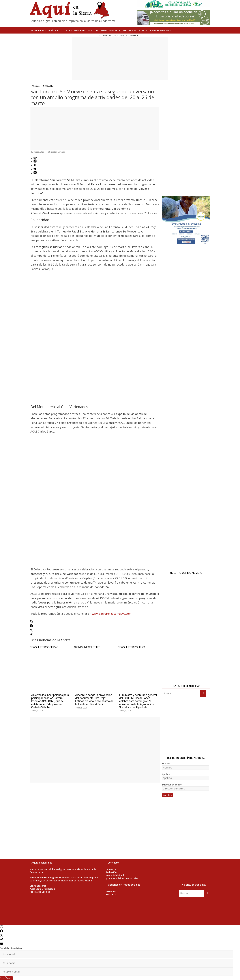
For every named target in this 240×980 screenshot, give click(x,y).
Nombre (166, 764)
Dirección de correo (172, 785)
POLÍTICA (53, 30)
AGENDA (143, 30)
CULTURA (93, 30)
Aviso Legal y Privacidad (42, 889)
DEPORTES (80, 30)
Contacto (111, 869)
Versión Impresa (160, 30)
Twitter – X (112, 894)
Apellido (166, 774)
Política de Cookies (40, 892)
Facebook (111, 891)
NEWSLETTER (49, 86)
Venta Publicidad (115, 875)
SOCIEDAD (66, 30)
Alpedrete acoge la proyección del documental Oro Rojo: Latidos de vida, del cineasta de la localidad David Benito (94, 699)
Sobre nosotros (38, 886)
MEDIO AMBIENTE (111, 30)
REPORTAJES (129, 30)
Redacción (111, 872)
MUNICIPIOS (37, 30)
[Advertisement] (120, 59)
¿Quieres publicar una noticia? (122, 878)
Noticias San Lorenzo (56, 152)
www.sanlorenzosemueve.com (112, 614)
